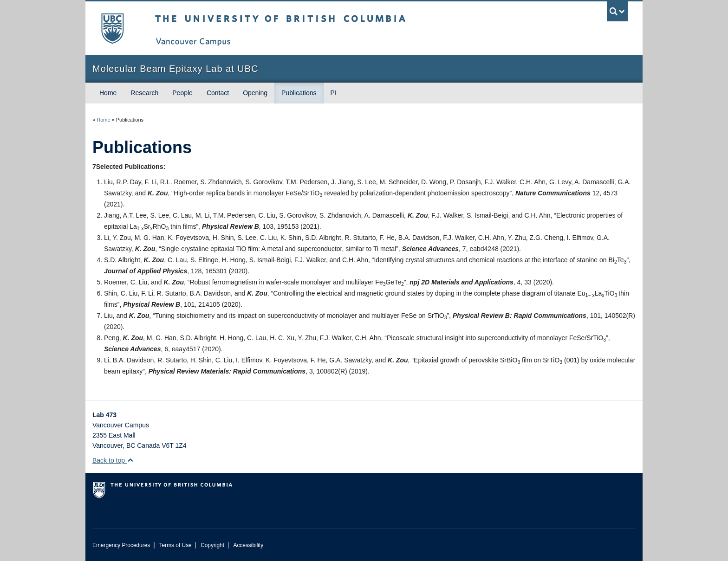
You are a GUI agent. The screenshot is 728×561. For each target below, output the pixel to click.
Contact (218, 93)
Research (144, 93)
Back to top (113, 460)
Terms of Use (175, 545)
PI (334, 93)
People (182, 93)
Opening (255, 93)
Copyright (212, 545)
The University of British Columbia (112, 28)
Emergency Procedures (121, 545)
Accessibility (248, 545)
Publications (299, 93)
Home (108, 93)
